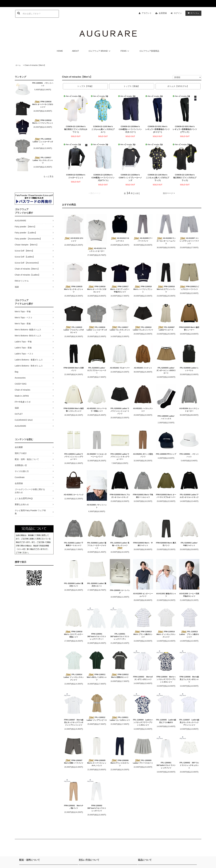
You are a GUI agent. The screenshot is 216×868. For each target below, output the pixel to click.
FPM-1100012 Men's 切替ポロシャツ (120, 676)
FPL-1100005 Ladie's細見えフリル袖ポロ (166, 721)
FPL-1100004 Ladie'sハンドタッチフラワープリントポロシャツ (143, 722)
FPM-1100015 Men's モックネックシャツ (74, 289)
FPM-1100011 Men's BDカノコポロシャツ (97, 677)
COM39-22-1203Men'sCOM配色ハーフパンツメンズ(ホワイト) (103, 178)
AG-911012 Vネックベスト (120, 240)
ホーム (18, 65)
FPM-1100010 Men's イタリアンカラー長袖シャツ (74, 634)
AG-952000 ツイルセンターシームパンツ (97, 455)
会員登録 (163, 13)
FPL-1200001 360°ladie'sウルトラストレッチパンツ (166, 765)
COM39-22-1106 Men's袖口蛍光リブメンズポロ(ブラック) (185, 178)
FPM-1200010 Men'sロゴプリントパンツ (166, 289)
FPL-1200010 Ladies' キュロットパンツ (143, 328)
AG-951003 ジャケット (143, 368)
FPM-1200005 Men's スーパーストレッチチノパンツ (97, 763)
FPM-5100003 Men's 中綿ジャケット (143, 544)
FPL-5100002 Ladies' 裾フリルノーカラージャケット (97, 545)
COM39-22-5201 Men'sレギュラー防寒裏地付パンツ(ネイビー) (158, 129)
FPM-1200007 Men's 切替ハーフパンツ (74, 762)
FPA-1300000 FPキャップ (166, 454)
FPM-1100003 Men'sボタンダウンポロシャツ (143, 678)
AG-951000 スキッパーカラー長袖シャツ (97, 410)
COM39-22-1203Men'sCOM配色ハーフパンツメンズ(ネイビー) (130, 129)
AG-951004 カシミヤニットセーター (189, 410)
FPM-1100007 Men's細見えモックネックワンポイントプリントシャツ (74, 722)
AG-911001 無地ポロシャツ (166, 595)
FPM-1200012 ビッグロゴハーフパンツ (189, 288)
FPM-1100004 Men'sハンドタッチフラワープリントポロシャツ (166, 679)
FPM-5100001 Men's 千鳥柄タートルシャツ (143, 496)
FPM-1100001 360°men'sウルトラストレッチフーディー (97, 637)
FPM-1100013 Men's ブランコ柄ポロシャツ (143, 634)
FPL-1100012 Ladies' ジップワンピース (97, 719)
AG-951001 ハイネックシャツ (143, 410)
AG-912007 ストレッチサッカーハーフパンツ (189, 241)
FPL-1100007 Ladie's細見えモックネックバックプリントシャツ (189, 722)
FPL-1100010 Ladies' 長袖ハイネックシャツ (120, 546)
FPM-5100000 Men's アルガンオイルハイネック (120, 496)
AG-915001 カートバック (74, 495)
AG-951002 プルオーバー (120, 368)
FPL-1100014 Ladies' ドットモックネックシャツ (74, 677)
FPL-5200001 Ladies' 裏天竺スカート (97, 585)
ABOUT (75, 51)
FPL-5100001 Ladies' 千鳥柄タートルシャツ (74, 544)
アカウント (147, 13)
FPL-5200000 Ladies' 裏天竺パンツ (74, 585)
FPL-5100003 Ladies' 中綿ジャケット (190, 544)
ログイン (178, 13)
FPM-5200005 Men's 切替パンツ (74, 369)
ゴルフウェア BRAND (100, 51)
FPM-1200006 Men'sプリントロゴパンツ (120, 763)
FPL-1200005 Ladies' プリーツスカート (143, 762)
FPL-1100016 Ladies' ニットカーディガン (43, 142)
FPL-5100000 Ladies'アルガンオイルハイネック (189, 496)
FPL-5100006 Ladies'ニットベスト (189, 369)
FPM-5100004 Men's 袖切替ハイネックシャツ (74, 410)
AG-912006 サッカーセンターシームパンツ (166, 241)
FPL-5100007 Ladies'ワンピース (166, 328)
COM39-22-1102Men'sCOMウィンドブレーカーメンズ (130, 178)
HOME (60, 51)
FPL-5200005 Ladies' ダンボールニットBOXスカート (166, 370)
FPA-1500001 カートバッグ (120, 592)
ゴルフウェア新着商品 (149, 51)
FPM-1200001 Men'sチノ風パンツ (74, 807)
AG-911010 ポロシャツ (74, 240)
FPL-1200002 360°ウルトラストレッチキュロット (189, 765)
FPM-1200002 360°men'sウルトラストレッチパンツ (97, 808)
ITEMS (125, 51)
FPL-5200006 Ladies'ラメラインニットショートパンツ (120, 411)
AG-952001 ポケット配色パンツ (143, 455)
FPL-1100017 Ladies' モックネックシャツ (43, 160)
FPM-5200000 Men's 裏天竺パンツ (166, 544)
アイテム (193, 13)
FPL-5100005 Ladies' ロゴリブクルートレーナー (97, 370)
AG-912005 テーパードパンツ (143, 240)
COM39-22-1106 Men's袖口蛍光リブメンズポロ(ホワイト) (76, 129)
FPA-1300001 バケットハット (43, 84)
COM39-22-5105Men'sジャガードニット (76, 176)
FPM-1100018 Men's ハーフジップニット (43, 122)
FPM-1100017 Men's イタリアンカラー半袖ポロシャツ (120, 289)
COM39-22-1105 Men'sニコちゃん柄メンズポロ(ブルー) (103, 129)
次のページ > (169, 193)
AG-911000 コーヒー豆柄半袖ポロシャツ (189, 595)
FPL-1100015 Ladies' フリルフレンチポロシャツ (74, 330)
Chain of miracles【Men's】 (35, 65)
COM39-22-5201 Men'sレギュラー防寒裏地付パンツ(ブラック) (185, 129)
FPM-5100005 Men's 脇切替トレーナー (189, 329)
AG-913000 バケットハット (97, 506)
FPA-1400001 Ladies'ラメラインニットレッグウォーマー (74, 457)
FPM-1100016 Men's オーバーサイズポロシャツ (43, 104)
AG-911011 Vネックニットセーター (97, 250)
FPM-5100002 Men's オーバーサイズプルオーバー (166, 496)
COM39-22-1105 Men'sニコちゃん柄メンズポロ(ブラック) (157, 178)
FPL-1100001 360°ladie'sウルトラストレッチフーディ (120, 637)
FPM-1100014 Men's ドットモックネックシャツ (166, 634)
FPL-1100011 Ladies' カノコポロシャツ (120, 719)
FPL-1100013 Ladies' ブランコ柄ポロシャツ (189, 634)
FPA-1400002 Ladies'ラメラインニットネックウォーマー (120, 457)
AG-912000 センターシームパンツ (143, 595)
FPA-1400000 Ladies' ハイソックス (167, 417)
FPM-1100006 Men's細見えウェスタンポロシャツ (189, 679)
